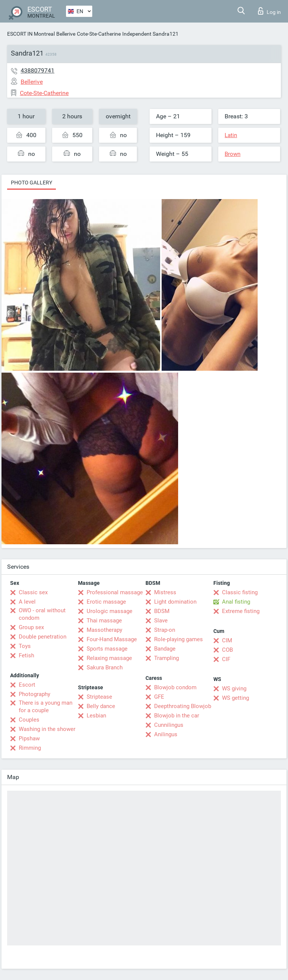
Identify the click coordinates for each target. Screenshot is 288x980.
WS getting (235, 698)
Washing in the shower (47, 729)
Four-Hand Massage (112, 639)
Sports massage (107, 649)
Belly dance (101, 706)
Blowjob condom (175, 687)
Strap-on (165, 630)
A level (27, 602)
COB (227, 650)
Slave (161, 621)
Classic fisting (240, 592)
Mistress (165, 592)
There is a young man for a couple (46, 707)
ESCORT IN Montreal (31, 34)
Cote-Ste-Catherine (99, 34)
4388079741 (37, 70)
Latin (231, 135)
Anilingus (166, 734)
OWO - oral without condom (42, 614)
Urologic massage (109, 611)
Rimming (30, 748)
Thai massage (104, 621)
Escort (27, 685)
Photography (34, 694)
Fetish (26, 655)
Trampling (166, 658)
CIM (227, 640)
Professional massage (115, 592)
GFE (159, 697)
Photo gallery (31, 183)
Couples (29, 720)
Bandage (165, 649)
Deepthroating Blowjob (183, 706)
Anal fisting (236, 602)
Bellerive (66, 34)
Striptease (99, 697)
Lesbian (96, 716)
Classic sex (33, 592)
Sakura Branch (105, 667)
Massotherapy (104, 630)
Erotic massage (106, 602)
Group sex (31, 627)
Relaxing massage (109, 658)
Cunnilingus (169, 725)
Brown (232, 154)
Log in (269, 11)
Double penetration (43, 637)
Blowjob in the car (177, 716)
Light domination (175, 602)
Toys (25, 646)
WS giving (234, 689)
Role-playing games (178, 639)
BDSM (162, 611)
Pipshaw (29, 738)
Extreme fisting (241, 611)
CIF (226, 659)
